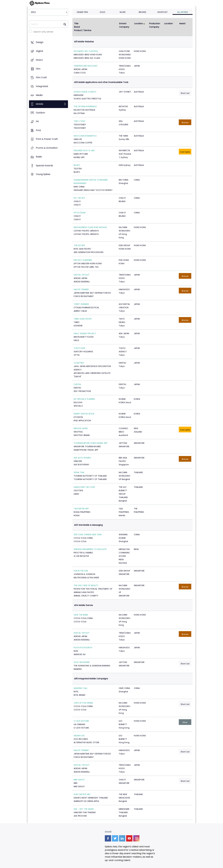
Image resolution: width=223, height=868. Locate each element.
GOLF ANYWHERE (82, 662)
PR (37, 121)
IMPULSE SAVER (81, 428)
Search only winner (43, 32)
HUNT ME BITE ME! (82, 794)
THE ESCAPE (79, 245)
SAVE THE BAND (81, 615)
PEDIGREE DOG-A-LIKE (84, 150)
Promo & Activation (47, 148)
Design (40, 42)
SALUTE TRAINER (81, 289)
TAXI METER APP (81, 509)
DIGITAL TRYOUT (82, 275)
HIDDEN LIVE (79, 736)
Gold (102, 12)
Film (38, 69)
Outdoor (41, 113)
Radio (39, 157)
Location (139, 24)
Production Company (155, 25)
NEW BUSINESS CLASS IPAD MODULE (90, 227)
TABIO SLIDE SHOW (83, 319)
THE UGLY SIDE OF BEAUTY (86, 585)
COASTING (79, 363)
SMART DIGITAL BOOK (84, 414)
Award (182, 24)
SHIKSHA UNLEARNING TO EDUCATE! (90, 549)
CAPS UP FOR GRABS (83, 703)
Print (38, 130)
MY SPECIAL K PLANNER (84, 399)
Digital (39, 51)
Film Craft (41, 78)
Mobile (40, 104)
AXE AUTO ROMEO (82, 458)
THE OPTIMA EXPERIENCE (85, 106)
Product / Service (83, 30)
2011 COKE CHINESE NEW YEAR (88, 535)
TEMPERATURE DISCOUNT (86, 66)
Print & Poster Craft (47, 139)
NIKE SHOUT (79, 780)
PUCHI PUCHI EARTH (83, 648)
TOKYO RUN (79, 348)
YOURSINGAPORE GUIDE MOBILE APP (91, 443)
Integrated (42, 86)
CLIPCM (77, 384)
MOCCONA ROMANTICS (85, 136)
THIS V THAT (80, 121)
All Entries (183, 12)
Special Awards (44, 166)
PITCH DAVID (80, 213)
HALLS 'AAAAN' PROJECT (85, 333)
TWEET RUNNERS (81, 304)
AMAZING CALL (81, 688)
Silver (123, 12)
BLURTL (77, 165)
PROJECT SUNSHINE (83, 260)
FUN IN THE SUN (81, 571)
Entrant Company (124, 25)
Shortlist (163, 12)
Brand (77, 27)
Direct (39, 60)
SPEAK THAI (79, 472)
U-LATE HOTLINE (81, 721)
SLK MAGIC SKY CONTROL (86, 51)
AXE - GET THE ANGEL (84, 809)
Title (76, 24)
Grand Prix (82, 12)
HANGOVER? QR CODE (84, 487)
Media (39, 95)
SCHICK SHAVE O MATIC (85, 92)
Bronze (143, 12)
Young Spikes (43, 174)
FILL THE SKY (79, 198)
